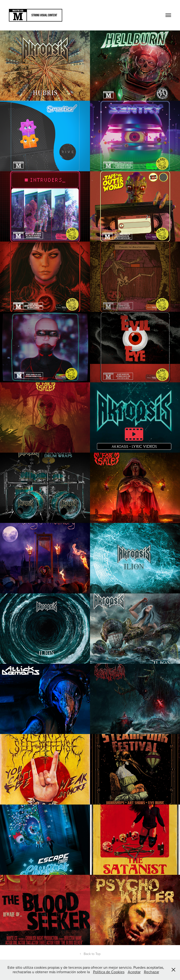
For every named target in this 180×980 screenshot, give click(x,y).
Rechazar (152, 972)
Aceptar (134, 972)
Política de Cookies (109, 972)
